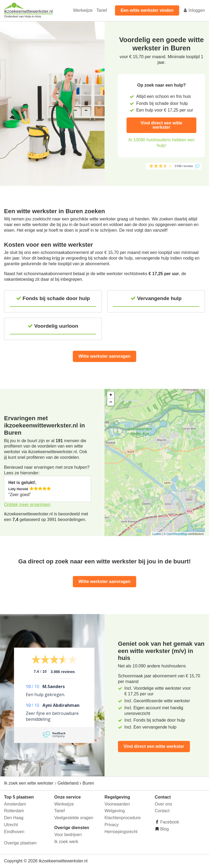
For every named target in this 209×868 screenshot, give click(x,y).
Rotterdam (14, 811)
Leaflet (157, 534)
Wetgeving (115, 811)
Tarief (102, 10)
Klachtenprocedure (122, 818)
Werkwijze (83, 10)
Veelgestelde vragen (74, 818)
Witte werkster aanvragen (104, 356)
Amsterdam (15, 804)
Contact (162, 811)
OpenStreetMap (177, 534)
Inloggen (194, 10)
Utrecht (11, 825)
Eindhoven (14, 832)
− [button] (111, 402)
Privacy (111, 825)
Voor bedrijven (68, 835)
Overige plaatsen (20, 843)
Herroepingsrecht (121, 832)
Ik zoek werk (66, 842)
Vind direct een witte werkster (161, 125)
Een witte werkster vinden (147, 10)
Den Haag (14, 818)
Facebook (169, 822)
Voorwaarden (117, 804)
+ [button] (111, 395)
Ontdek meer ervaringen (27, 505)
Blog (164, 829)
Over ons (163, 804)
